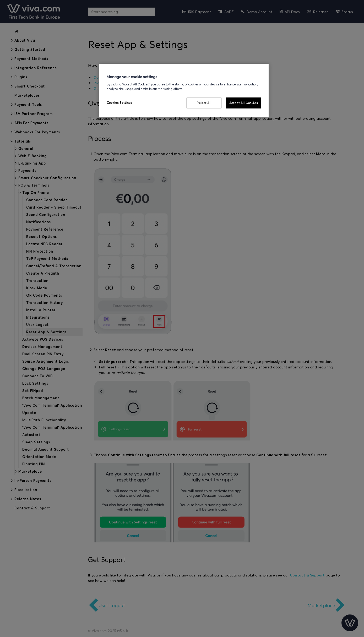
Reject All (204, 103)
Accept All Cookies (243, 103)
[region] (184, 91)
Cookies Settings (119, 103)
